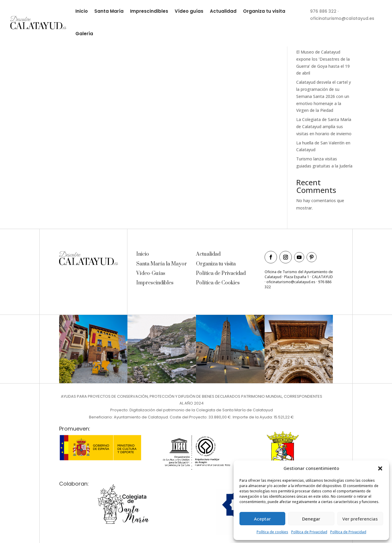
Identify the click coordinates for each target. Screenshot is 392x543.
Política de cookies (272, 532)
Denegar (311, 519)
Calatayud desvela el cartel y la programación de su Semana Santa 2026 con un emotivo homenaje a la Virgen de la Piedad (324, 96)
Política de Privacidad (309, 532)
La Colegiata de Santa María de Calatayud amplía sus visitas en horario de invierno (324, 127)
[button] (380, 468)
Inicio (82, 11)
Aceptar (262, 519)
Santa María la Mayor (162, 264)
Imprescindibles (149, 11)
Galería (84, 34)
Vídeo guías (189, 11)
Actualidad (223, 11)
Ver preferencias (360, 519)
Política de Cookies (218, 283)
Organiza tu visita (264, 11)
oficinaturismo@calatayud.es (342, 18)
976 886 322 (323, 11)
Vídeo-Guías (151, 273)
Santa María (109, 11)
